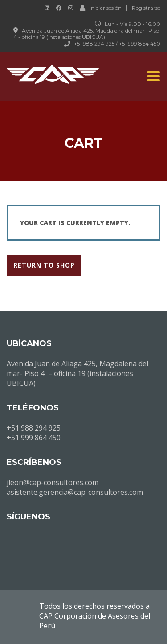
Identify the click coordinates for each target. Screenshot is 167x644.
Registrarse (146, 8)
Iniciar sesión (101, 8)
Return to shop (44, 265)
